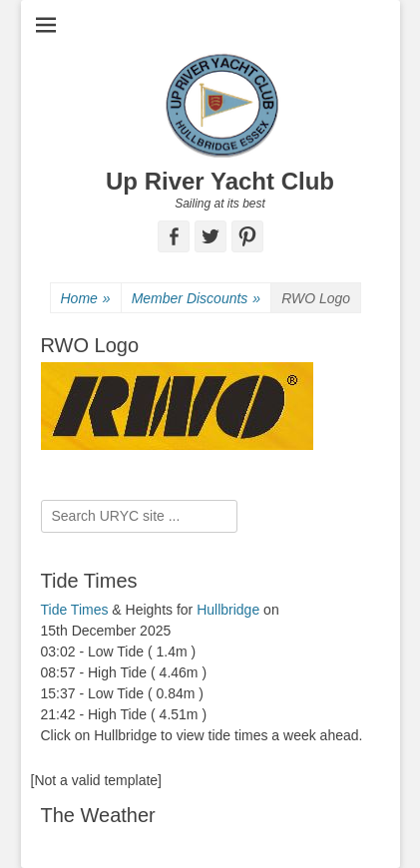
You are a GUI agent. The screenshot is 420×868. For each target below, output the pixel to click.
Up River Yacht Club (220, 181)
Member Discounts (197, 299)
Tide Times (75, 610)
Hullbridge (228, 610)
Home (86, 299)
